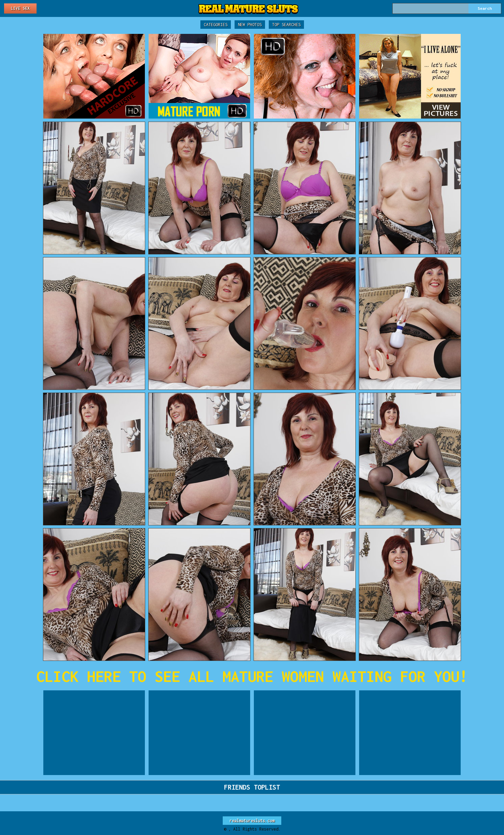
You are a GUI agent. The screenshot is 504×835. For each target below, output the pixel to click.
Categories (216, 25)
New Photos (250, 25)
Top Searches (286, 25)
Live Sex (20, 8)
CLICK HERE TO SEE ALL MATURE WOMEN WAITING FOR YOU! (252, 676)
